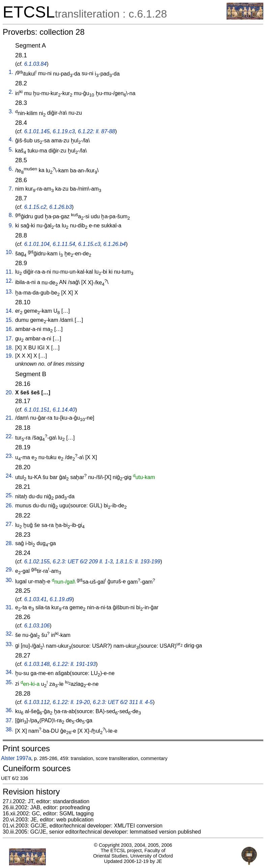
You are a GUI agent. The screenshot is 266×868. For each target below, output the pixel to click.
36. (9, 710)
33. (9, 644)
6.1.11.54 (64, 244)
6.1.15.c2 (35, 207)
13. (9, 292)
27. (9, 524)
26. (9, 506)
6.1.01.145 (37, 131)
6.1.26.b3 (61, 207)
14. (9, 311)
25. (9, 495)
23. (9, 456)
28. (9, 543)
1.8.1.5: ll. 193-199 (138, 562)
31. (9, 607)
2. (11, 92)
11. (9, 272)
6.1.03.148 (37, 664)
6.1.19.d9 (61, 599)
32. (9, 634)
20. (9, 393)
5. (11, 150)
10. (9, 252)
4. (11, 139)
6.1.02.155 (37, 562)
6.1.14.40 (64, 410)
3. (11, 111)
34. (9, 672)
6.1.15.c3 (89, 244)
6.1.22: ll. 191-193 (74, 664)
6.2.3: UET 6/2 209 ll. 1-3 (83, 562)
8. (11, 215)
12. (9, 281)
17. (9, 339)
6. (11, 169)
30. (9, 580)
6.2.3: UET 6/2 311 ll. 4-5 (123, 702)
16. (9, 329)
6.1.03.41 (36, 599)
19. (9, 356)
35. (9, 682)
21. (9, 418)
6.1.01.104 (37, 244)
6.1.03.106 (37, 626)
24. (9, 476)
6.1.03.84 (36, 64)
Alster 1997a (16, 758)
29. (9, 570)
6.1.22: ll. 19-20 (71, 702)
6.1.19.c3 (64, 131)
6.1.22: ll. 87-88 (96, 131)
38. (9, 730)
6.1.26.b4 (115, 244)
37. (9, 720)
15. (9, 320)
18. (9, 348)
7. (11, 189)
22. (9, 436)
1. (11, 72)
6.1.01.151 (37, 410)
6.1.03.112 (37, 702)
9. (11, 226)
